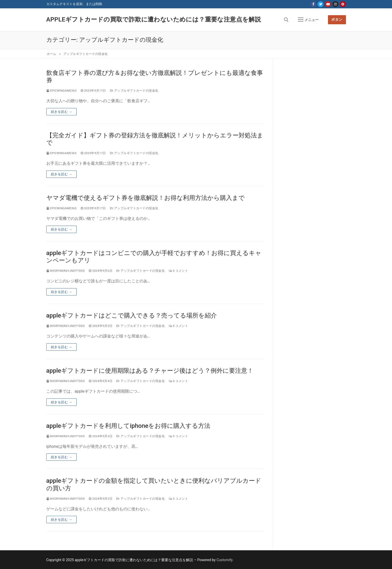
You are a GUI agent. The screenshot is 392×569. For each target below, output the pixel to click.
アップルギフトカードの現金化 (134, 91)
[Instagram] (335, 4)
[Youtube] (328, 4)
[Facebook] (313, 4)
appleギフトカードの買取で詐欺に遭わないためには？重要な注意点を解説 (154, 19)
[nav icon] (308, 20)
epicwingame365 (61, 91)
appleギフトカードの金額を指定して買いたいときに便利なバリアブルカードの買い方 (154, 484)
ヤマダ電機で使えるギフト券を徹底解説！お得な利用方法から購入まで (146, 198)
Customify (224, 560)
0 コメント (178, 271)
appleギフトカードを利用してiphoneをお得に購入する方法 (128, 426)
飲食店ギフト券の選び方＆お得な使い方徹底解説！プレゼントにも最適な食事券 (155, 77)
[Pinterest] (343, 4)
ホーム (52, 54)
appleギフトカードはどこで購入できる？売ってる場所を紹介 (132, 315)
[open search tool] (286, 20)
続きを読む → (62, 112)
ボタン (337, 19)
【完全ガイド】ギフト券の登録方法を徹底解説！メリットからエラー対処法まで (155, 139)
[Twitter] (321, 4)
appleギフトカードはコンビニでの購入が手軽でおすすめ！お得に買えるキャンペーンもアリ (154, 257)
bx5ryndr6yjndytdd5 (66, 271)
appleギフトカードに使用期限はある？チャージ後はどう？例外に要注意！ (150, 371)
